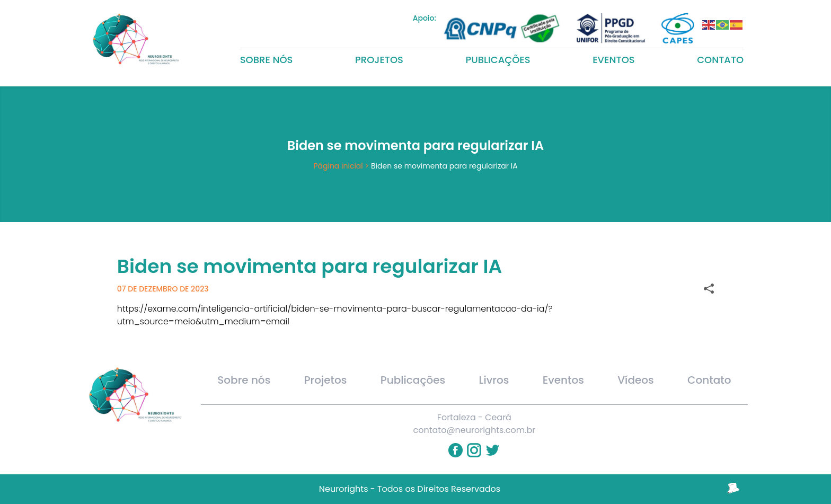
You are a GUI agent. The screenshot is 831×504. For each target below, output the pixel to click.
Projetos (379, 60)
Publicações (498, 60)
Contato (720, 60)
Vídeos (636, 380)
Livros (494, 380)
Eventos (613, 60)
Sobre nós (267, 60)
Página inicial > (341, 166)
